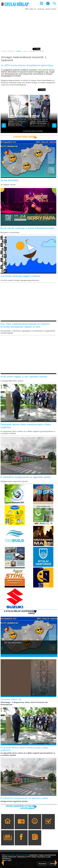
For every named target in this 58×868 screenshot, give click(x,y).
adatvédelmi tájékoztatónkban (17, 855)
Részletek (42, 864)
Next (54, 650)
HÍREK (19, 51)
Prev (4, 650)
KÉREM (53, 864)
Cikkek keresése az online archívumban (20, 807)
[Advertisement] (29, 29)
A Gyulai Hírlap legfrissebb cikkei (19, 612)
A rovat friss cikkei (24, 137)
